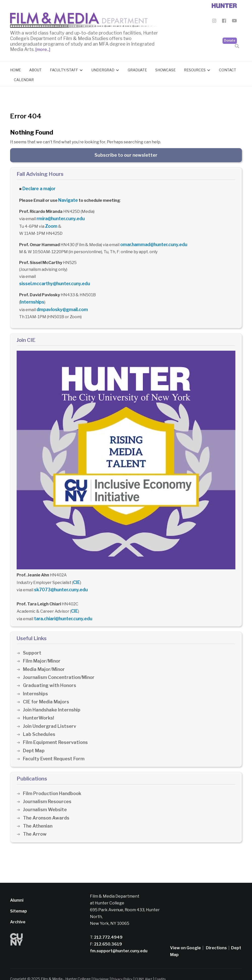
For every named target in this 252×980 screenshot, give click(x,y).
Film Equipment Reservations (57, 733)
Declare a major (38, 187)
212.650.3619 (108, 935)
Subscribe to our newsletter (126, 154)
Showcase (165, 69)
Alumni (17, 890)
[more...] (42, 48)
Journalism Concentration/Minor (60, 668)
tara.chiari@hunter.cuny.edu (62, 609)
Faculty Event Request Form (55, 749)
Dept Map (34, 741)
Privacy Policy (125, 969)
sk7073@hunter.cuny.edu (59, 582)
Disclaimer (102, 969)
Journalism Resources (48, 792)
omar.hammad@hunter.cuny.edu (152, 240)
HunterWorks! (39, 708)
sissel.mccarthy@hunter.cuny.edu (52, 279)
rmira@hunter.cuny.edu (59, 216)
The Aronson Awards (47, 808)
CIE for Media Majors (47, 692)
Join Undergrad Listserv (51, 717)
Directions (216, 938)
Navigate (68, 198)
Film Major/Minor (43, 651)
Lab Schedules (40, 725)
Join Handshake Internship (53, 700)
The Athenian (38, 816)
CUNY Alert (149, 969)
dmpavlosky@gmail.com (60, 303)
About (35, 69)
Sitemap (19, 902)
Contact (228, 69)
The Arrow (35, 824)
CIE (76, 575)
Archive (18, 912)
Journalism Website (46, 800)
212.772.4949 (108, 927)
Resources (195, 69)
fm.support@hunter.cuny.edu (119, 941)
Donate (230, 30)
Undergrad (103, 69)
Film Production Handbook (54, 784)
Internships (32, 296)
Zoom (51, 223)
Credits (167, 969)
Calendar (24, 79)
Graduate (137, 69)
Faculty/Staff (64, 69)
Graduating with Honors (51, 676)
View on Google (185, 938)
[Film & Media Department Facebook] (224, 22)
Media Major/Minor (45, 659)
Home (15, 69)
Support (32, 643)
